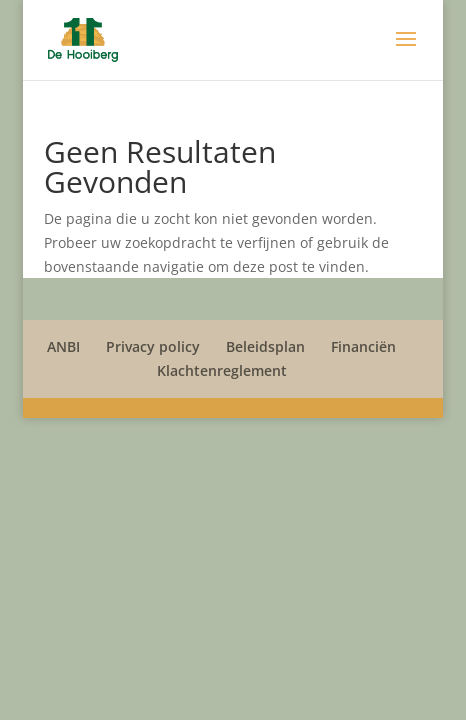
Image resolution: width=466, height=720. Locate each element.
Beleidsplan (265, 346)
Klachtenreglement (222, 370)
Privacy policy (153, 346)
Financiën (363, 346)
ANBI (63, 346)
